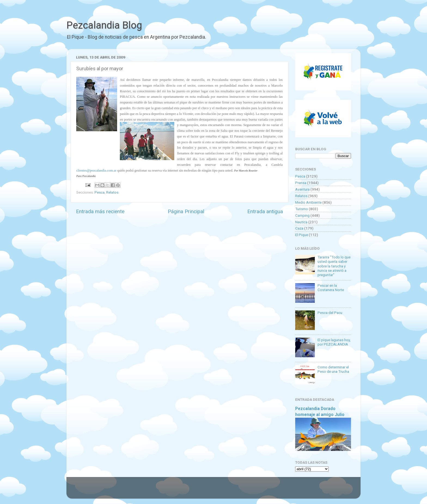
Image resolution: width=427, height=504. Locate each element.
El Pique (302, 235)
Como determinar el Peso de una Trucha (333, 369)
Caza (299, 228)
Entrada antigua (265, 211)
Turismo (302, 209)
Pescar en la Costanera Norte (331, 288)
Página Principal (186, 211)
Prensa (301, 183)
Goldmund (223, 490)
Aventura (302, 189)
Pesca (100, 192)
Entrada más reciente (100, 211)
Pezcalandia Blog (104, 25)
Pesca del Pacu (330, 313)
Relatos (112, 192)
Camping (302, 215)
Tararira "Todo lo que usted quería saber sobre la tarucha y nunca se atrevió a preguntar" (334, 266)
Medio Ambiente (308, 202)
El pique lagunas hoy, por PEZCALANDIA (334, 342)
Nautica (301, 222)
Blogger (269, 490)
